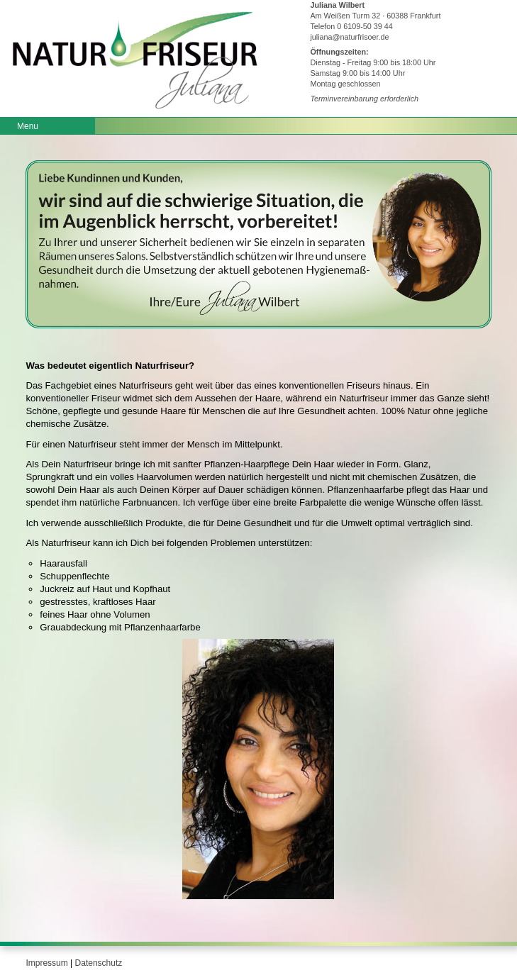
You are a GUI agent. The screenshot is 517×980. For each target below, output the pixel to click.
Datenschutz (99, 963)
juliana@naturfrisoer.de (349, 37)
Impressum (46, 963)
